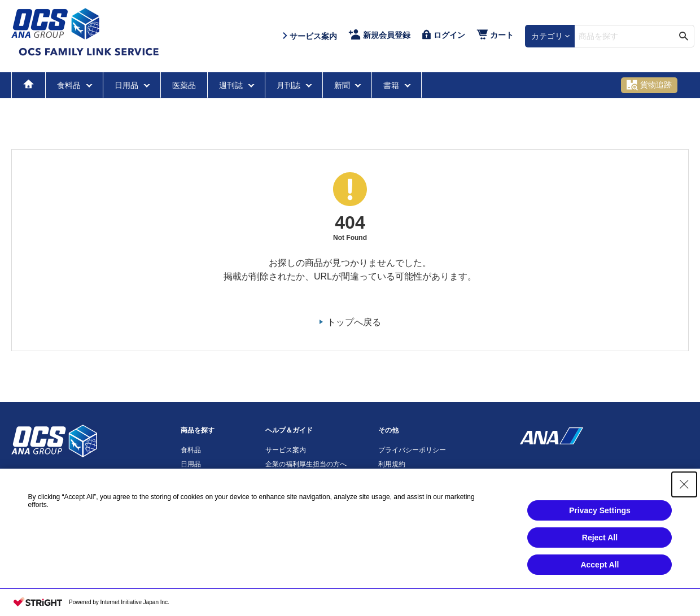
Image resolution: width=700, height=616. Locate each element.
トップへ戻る (354, 322)
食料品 (70, 85)
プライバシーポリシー (412, 450)
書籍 (392, 85)
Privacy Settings (600, 510)
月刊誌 (290, 85)
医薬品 (184, 85)
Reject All (600, 538)
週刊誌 (232, 85)
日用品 (128, 85)
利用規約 (392, 464)
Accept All (600, 565)
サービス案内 (286, 450)
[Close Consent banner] (684, 484)
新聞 (343, 85)
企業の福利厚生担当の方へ (306, 464)
